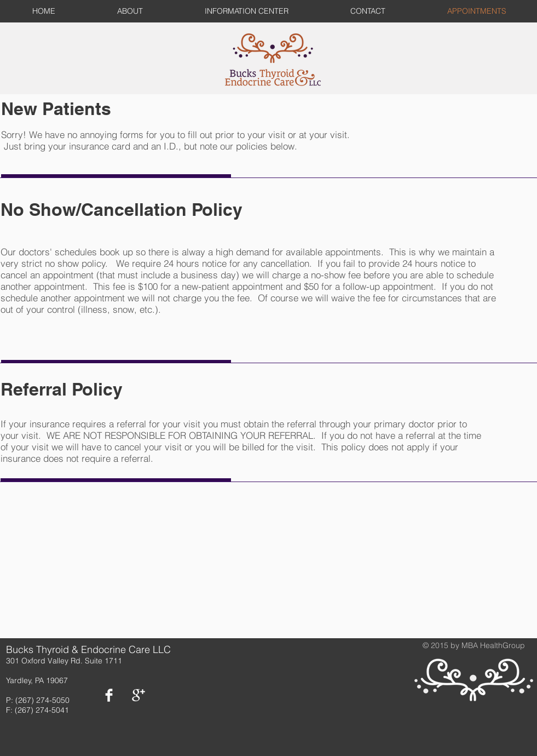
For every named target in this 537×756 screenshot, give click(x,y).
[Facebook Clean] (109, 695)
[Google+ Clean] (138, 695)
